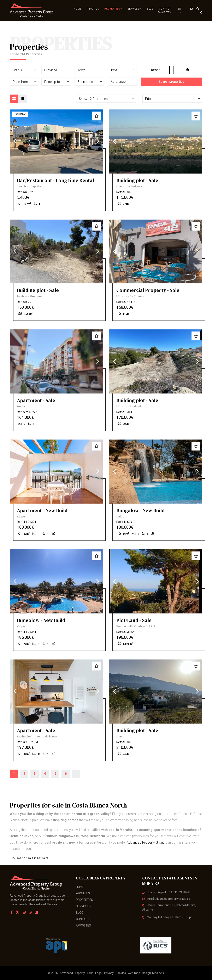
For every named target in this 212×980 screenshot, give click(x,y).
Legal (99, 973)
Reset (155, 70)
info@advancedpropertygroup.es (166, 899)
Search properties (172, 82)
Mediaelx (158, 973)
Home (77, 9)
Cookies (121, 973)
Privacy (109, 973)
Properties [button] (113, 9)
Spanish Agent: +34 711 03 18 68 (166, 892)
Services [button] (134, 9)
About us (93, 9)
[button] (106, 99)
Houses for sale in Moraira (29, 858)
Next (98, 141)
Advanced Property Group (146, 842)
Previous (15, 141)
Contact (165, 9)
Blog (150, 9)
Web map (134, 973)
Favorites (164, 12)
